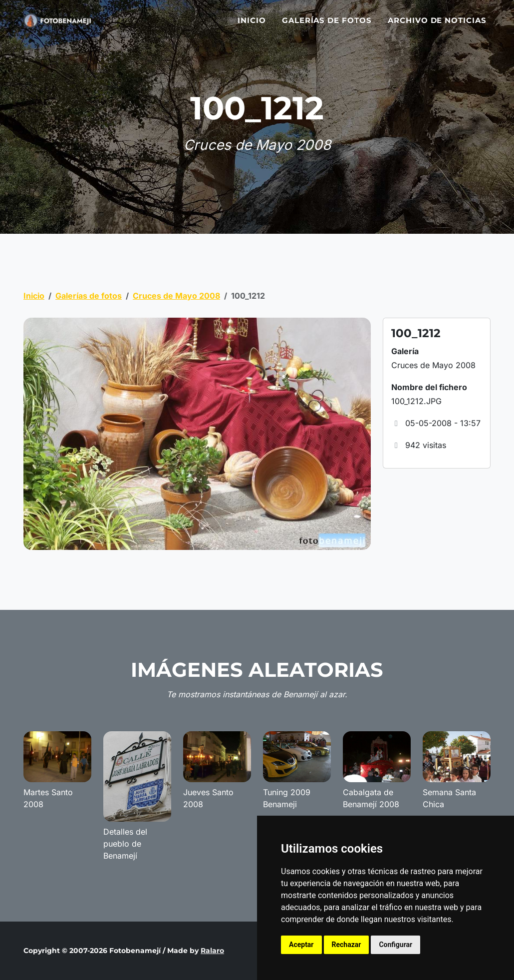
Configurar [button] (395, 945)
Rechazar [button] (347, 945)
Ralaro (212, 951)
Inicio (252, 26)
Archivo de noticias (437, 26)
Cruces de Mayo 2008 (176, 296)
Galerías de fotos (327, 26)
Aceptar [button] (301, 945)
